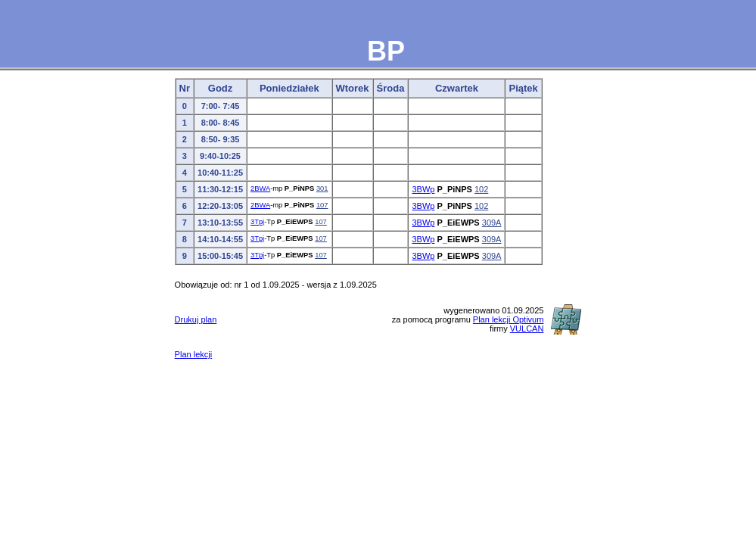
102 (481, 189)
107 (322, 205)
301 (322, 188)
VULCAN (527, 329)
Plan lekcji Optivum (509, 319)
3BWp (423, 189)
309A (492, 223)
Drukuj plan (196, 319)
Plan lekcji (194, 354)
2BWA (260, 188)
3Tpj (257, 222)
